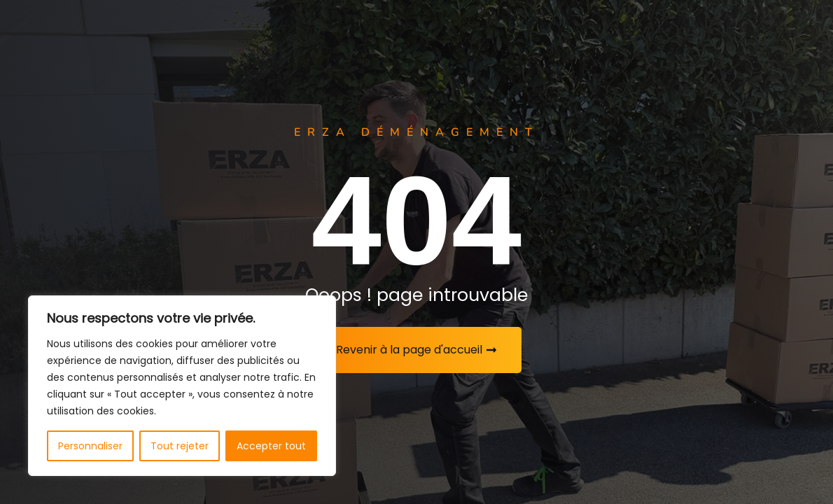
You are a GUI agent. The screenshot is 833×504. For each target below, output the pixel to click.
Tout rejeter (180, 446)
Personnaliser (90, 446)
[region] (182, 386)
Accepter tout (271, 446)
